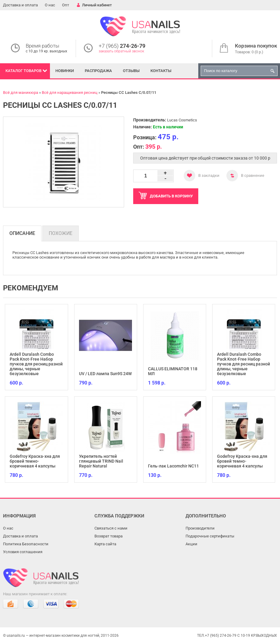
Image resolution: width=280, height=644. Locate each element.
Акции (191, 544)
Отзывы (131, 71)
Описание (22, 233)
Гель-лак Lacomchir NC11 (173, 466)
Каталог (23, 71)
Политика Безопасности (26, 544)
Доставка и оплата (20, 5)
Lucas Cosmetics (182, 120)
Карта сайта (105, 544)
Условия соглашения (23, 552)
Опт (66, 5)
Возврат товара (109, 536)
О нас (50, 5)
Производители (200, 528)
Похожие (61, 233)
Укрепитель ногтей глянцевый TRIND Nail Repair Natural (101, 461)
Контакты (161, 71)
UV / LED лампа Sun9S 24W (105, 374)
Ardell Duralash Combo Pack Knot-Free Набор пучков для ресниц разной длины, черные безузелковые (36, 364)
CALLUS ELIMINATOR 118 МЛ (173, 371)
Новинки (65, 71)
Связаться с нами (111, 528)
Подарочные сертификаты (210, 536)
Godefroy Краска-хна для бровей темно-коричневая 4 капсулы (35, 461)
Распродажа (98, 71)
